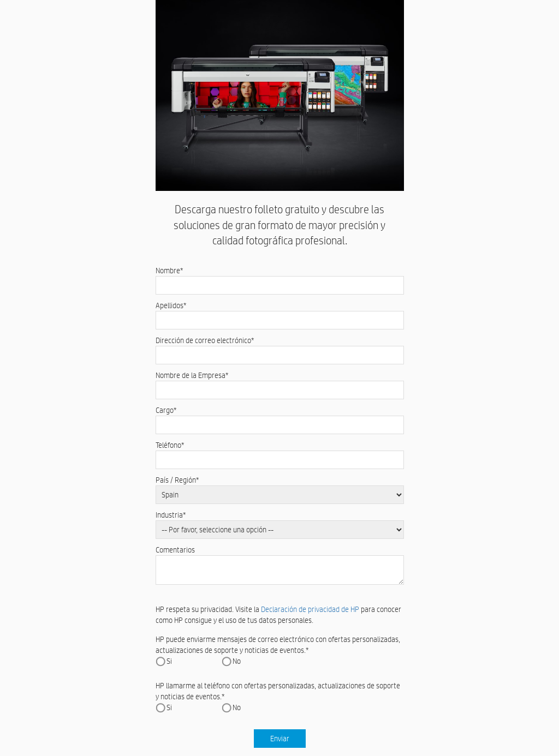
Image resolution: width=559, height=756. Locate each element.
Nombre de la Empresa (192, 375)
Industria (171, 515)
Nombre (170, 271)
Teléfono (170, 445)
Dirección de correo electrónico (205, 340)
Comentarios (175, 550)
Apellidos (171, 305)
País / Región (177, 480)
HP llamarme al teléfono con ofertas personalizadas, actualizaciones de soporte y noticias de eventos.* (278, 691)
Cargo (166, 410)
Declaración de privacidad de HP (310, 609)
